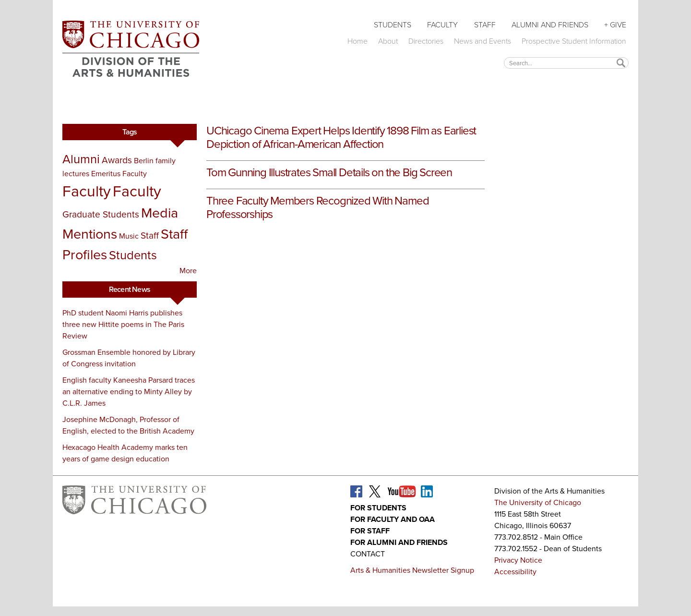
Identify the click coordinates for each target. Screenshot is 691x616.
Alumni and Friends (550, 25)
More (188, 271)
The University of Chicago (538, 502)
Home (357, 41)
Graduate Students (101, 214)
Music (129, 236)
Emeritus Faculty (119, 174)
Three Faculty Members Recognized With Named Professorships (317, 207)
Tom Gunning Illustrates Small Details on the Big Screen (329, 172)
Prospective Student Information (574, 41)
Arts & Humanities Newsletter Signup (412, 570)
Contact (368, 554)
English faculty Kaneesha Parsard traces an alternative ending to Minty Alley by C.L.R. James (129, 392)
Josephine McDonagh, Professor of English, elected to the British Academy (128, 425)
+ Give (615, 25)
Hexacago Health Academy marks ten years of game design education (125, 453)
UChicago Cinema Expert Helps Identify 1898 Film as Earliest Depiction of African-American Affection (341, 137)
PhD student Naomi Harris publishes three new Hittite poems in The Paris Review (123, 324)
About (388, 41)
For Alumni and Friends (399, 542)
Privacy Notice (518, 560)
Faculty (442, 25)
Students (393, 25)
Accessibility (515, 572)
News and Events (483, 41)
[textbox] (566, 63)
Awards (117, 160)
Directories (426, 41)
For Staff (370, 531)
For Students (378, 508)
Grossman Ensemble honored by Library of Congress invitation (129, 358)
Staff (485, 25)
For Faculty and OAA (393, 519)
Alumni (81, 159)
